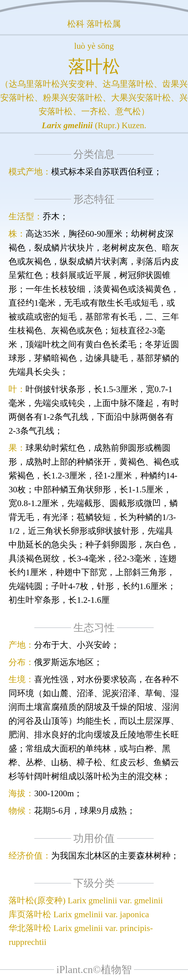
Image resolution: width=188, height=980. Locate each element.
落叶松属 (104, 24)
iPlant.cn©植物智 (94, 970)
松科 (76, 24)
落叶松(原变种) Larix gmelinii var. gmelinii (86, 900)
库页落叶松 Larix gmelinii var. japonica (79, 914)
